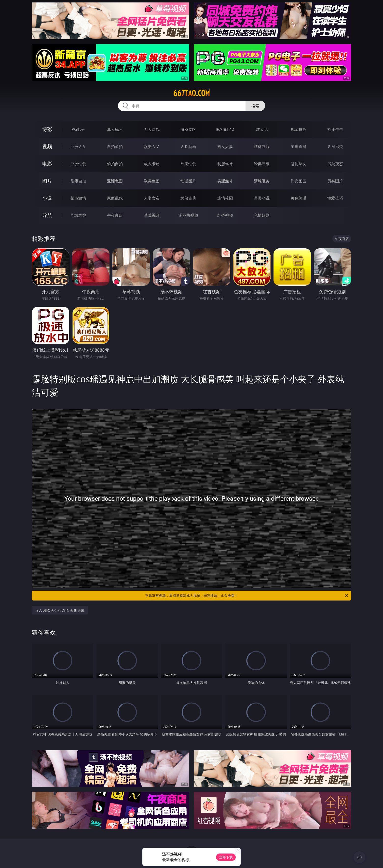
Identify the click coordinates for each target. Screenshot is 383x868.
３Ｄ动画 (188, 147)
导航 (47, 215)
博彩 (47, 129)
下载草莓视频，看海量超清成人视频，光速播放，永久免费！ (247, 596)
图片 (47, 181)
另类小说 (262, 198)
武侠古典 (188, 198)
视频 (47, 146)
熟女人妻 (225, 147)
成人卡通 (152, 164)
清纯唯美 (262, 181)
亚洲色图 (115, 181)
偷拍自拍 (115, 164)
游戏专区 (188, 129)
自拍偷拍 (115, 147)
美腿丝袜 (225, 181)
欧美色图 (152, 181)
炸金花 (262, 129)
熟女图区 (299, 181)
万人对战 (152, 129)
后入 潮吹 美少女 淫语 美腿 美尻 (60, 610)
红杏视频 (225, 215)
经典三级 (262, 164)
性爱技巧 (335, 198)
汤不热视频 (188, 215)
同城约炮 (78, 215)
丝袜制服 (262, 147)
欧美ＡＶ (152, 147)
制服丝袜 (225, 164)
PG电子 (78, 129)
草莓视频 (152, 215)
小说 (47, 198)
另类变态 (335, 164)
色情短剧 (262, 215)
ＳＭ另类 (335, 147)
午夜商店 (115, 215)
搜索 (255, 106)
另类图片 (335, 181)
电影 (47, 164)
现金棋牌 (299, 129)
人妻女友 (152, 198)
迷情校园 (225, 198)
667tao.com (191, 93)
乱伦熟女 (299, 164)
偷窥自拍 (78, 181)
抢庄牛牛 (335, 129)
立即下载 (226, 857)
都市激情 (78, 198)
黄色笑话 (299, 198)
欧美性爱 (188, 164)
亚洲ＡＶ (78, 147)
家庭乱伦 (115, 198)
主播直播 (299, 147)
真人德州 (115, 129)
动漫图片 (188, 181)
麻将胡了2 (225, 129)
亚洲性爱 (78, 164)
